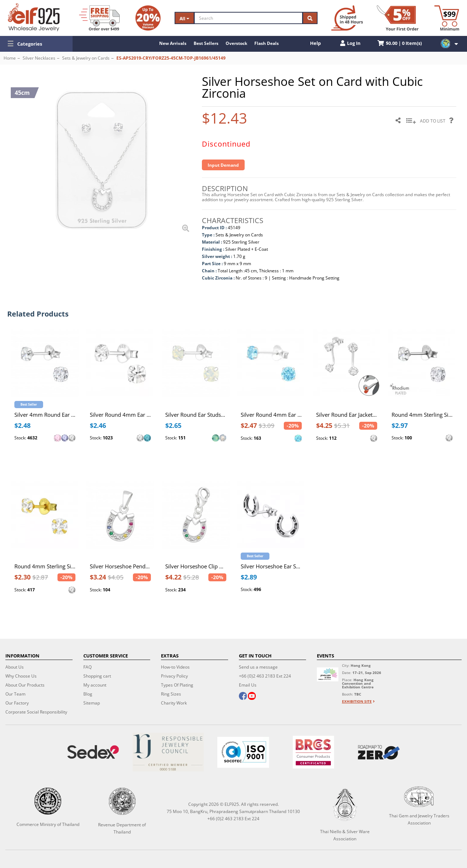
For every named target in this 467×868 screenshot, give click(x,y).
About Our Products (25, 685)
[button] (36, 44)
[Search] (248, 18)
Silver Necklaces (39, 58)
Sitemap (92, 703)
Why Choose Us (21, 676)
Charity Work (174, 703)
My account (95, 685)
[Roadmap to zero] (379, 752)
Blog (88, 694)
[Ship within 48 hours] (347, 18)
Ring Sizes (171, 694)
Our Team (15, 694)
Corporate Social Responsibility (36, 712)
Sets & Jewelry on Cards (86, 58)
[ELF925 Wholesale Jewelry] (34, 17)
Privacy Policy (174, 676)
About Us (15, 667)
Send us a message (258, 667)
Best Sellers (206, 43)
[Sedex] (93, 752)
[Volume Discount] (148, 18)
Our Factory (17, 703)
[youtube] (252, 697)
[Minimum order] (447, 18)
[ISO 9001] (243, 752)
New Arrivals (173, 43)
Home (10, 58)
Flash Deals (267, 43)
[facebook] (243, 697)
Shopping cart (97, 676)
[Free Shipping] (99, 18)
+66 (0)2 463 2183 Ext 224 (265, 676)
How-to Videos (175, 667)
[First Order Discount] (398, 18)
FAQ (87, 667)
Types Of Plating (177, 685)
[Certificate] (168, 752)
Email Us (248, 685)
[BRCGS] (313, 752)
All (184, 19)
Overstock (236, 43)
